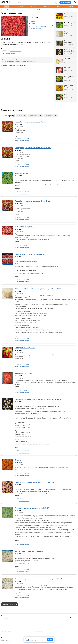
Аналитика (70, 6)
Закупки (33, 6)
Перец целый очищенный (25, 348)
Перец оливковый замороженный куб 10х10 (32, 508)
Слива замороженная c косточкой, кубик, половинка (35, 482)
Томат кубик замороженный (25, 227)
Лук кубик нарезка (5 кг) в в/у (69, 32)
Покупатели (46, 6)
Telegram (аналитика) (41, 622)
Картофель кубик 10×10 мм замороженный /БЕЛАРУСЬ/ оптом (39, 289)
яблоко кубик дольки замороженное (29, 551)
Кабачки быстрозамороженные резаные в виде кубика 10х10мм (39, 579)
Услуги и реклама (6, 616)
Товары (7, 6)
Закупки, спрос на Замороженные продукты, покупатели (17, 61)
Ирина (33, 21)
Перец (66, 14)
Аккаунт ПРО (4, 619)
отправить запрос (36, 29)
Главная (3, 10)
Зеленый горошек (22, 173)
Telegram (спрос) (40, 625)
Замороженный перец (23, 373)
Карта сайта (39, 631)
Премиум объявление (7, 625)
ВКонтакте (38, 628)
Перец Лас (67, 68)
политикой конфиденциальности (35, 640)
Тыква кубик (20, 460)
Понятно (50, 640)
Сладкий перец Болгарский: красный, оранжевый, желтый (70, 87)
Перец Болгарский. (70, 23)
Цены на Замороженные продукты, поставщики (15, 59)
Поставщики (20, 6)
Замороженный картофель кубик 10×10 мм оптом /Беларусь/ (38, 399)
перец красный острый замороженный (30, 254)
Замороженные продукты (20, 10)
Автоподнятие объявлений (8, 628)
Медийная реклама (6, 631)
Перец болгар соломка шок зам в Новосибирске (33, 148)
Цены (58, 6)
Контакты (38, 619)
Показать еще (9, 604)
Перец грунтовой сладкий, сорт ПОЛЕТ (69, 78)
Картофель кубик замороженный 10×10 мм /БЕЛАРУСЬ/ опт (69, 52)
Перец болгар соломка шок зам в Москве (31, 122)
